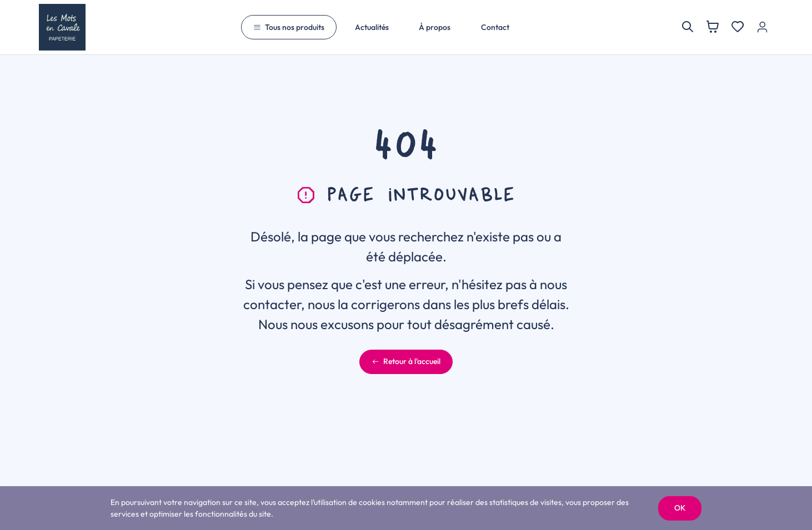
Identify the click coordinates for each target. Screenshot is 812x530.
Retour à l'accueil (406, 361)
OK (680, 508)
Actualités (372, 27)
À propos (435, 27)
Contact (495, 27)
